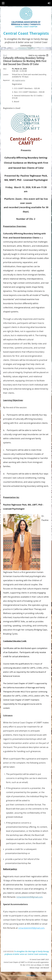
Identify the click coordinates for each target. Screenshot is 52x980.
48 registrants (19, 80)
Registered (6, 80)
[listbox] (39, 55)
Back (5, 55)
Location (6, 75)
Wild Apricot (31, 975)
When (5, 69)
